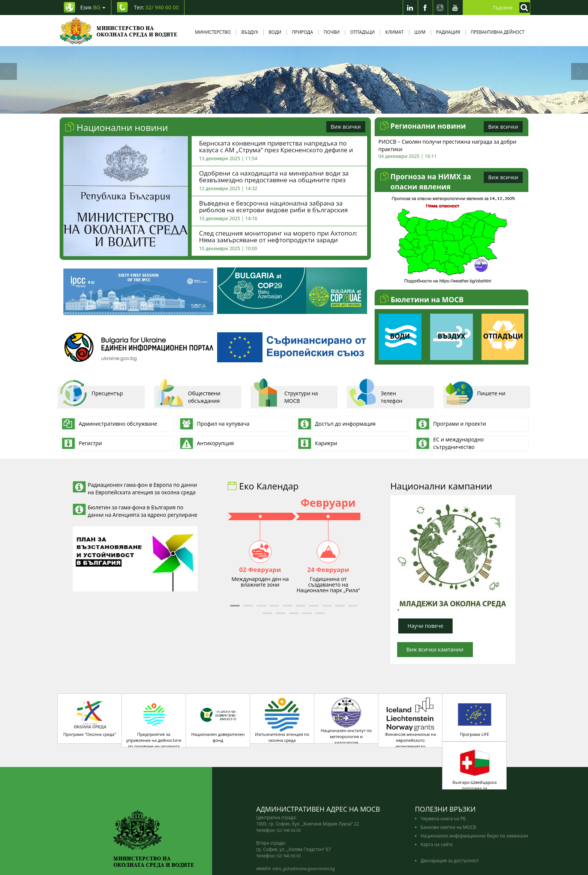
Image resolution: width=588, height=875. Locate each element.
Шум (420, 32)
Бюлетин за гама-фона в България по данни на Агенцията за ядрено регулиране (142, 511)
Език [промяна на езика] (93, 7)
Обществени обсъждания (188, 396)
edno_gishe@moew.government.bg (304, 839)
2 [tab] (283, 106)
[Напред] (580, 71)
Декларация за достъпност (449, 830)
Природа (303, 32)
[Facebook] (425, 8)
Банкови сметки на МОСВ (448, 797)
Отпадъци (362, 32)
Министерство (213, 32)
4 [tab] (305, 106)
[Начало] (119, 31)
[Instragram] (440, 8)
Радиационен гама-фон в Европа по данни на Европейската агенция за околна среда (142, 489)
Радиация (448, 32)
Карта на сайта (436, 814)
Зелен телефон (376, 396)
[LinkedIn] (410, 8)
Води (275, 32)
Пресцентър (91, 396)
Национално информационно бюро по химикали (474, 806)
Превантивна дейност (497, 32)
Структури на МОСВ (285, 396)
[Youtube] (455, 8)
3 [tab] (294, 106)
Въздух (250, 32)
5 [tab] (316, 106)
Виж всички (346, 127)
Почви (331, 32)
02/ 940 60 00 (289, 800)
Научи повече (426, 626)
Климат (394, 32)
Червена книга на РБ (443, 788)
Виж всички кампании (435, 649)
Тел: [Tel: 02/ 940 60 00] (156, 7)
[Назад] (8, 71)
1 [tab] (271, 106)
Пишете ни (475, 396)
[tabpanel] (294, 80)
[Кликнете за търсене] (523, 8)
